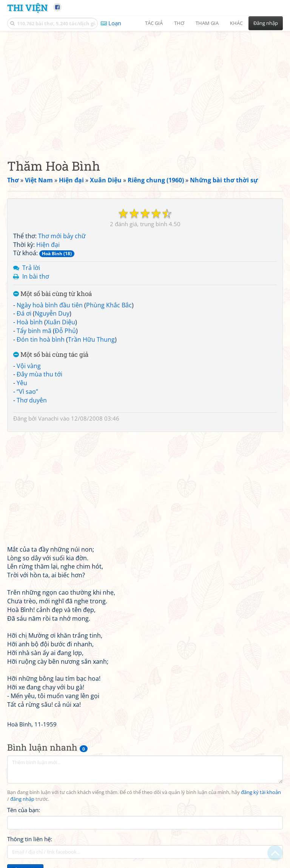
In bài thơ (36, 276)
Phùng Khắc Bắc (109, 305)
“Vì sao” (27, 392)
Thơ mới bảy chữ (62, 236)
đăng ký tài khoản (261, 792)
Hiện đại (48, 245)
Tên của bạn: (24, 810)
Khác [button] (236, 23)
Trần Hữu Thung (91, 339)
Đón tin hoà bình (41, 339)
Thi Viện (27, 7)
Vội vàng (29, 366)
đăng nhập (22, 799)
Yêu (22, 383)
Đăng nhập (266, 23)
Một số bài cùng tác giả (51, 355)
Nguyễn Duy (52, 313)
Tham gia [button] (207, 23)
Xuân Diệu (61, 322)
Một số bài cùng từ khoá (52, 294)
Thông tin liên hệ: (30, 839)
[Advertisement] (145, 89)
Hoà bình (30, 322)
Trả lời (31, 268)
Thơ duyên (32, 400)
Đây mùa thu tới (39, 374)
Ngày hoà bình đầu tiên (50, 305)
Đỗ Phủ (65, 331)
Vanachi (48, 418)
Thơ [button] (179, 23)
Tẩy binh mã (34, 331)
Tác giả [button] (154, 23)
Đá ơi (24, 313)
